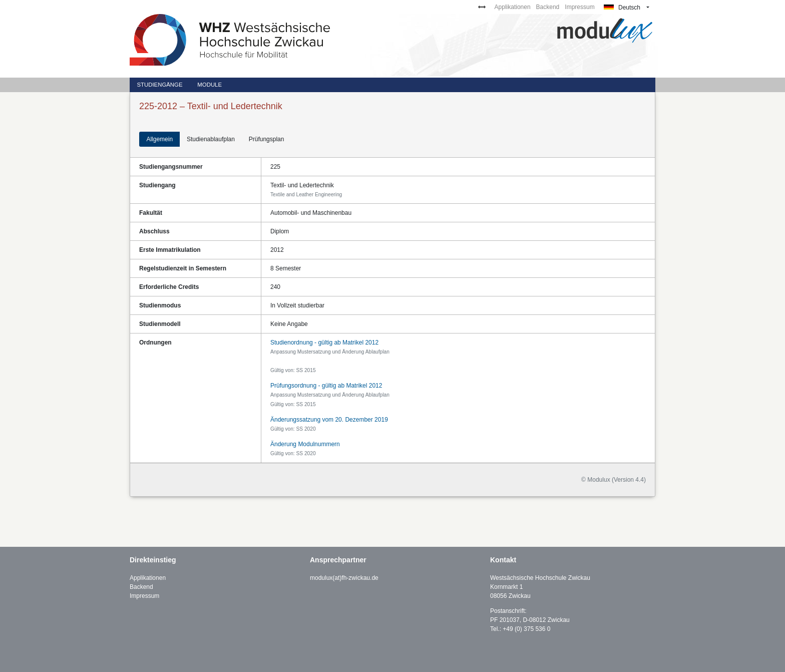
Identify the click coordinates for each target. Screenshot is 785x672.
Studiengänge (159, 85)
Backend (548, 7)
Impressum (579, 7)
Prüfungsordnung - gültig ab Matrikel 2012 (326, 386)
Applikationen (513, 7)
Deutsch (622, 8)
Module (210, 85)
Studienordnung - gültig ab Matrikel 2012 (324, 343)
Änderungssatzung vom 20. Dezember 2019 (329, 420)
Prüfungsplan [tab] (267, 139)
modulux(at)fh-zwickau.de (344, 578)
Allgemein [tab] (159, 139)
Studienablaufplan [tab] (211, 139)
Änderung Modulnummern (305, 444)
